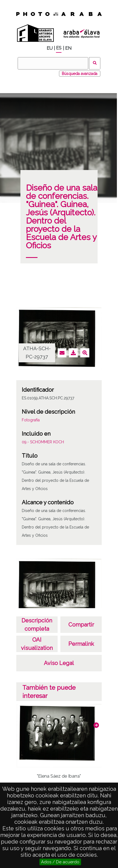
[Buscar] (53, 63)
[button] (96, 725)
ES (59, 48)
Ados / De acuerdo (60, 862)
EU (50, 48)
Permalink (81, 644)
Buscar (95, 63)
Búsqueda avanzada (80, 74)
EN (68, 48)
